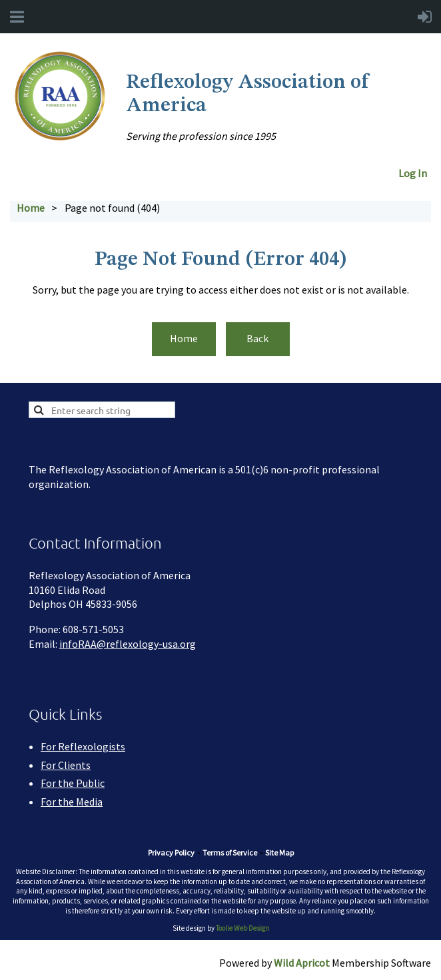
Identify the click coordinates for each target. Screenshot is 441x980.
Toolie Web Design (242, 928)
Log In (415, 173)
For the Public (73, 783)
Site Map (279, 853)
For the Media (72, 802)
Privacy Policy (171, 853)
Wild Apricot (302, 963)
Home (31, 208)
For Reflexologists (83, 746)
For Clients (66, 765)
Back (257, 338)
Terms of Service (230, 853)
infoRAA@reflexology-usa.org (128, 644)
